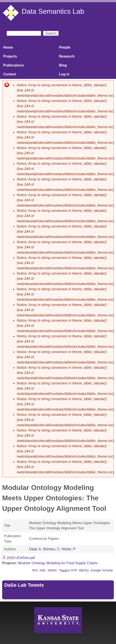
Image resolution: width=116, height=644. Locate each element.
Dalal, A (35, 549)
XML (43, 570)
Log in (64, 74)
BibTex (84, 570)
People (65, 47)
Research (67, 56)
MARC (52, 570)
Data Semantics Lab (53, 11)
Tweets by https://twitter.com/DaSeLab (34, 594)
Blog (63, 65)
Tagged (64, 570)
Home (8, 47)
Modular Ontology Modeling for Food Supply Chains (58, 563)
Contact (10, 74)
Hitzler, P (69, 549)
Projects (10, 56)
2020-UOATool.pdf (21, 558)
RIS (35, 570)
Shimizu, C (51, 549)
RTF (74, 570)
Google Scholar (102, 570)
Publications (14, 65)
